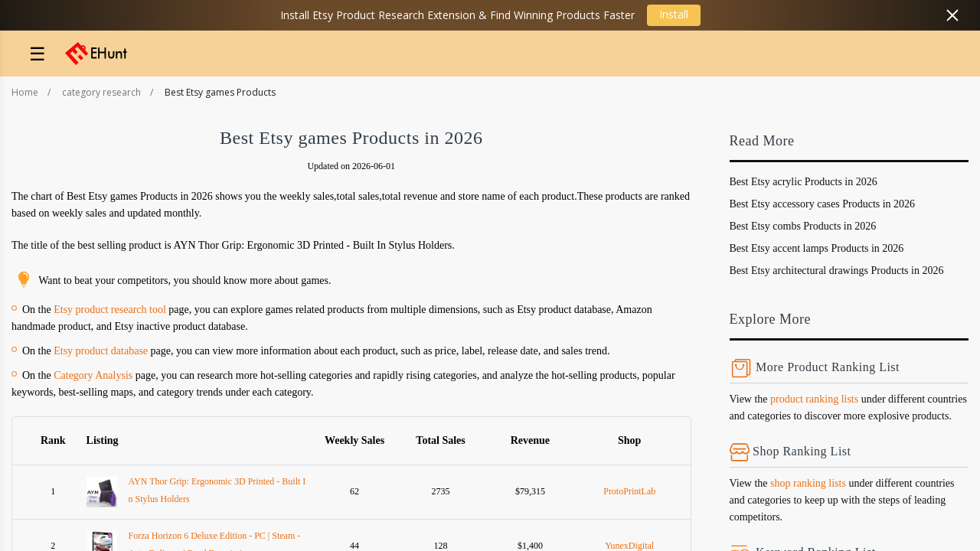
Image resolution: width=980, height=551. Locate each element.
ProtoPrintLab (629, 491)
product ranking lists (814, 399)
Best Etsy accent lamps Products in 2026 (817, 248)
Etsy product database (101, 351)
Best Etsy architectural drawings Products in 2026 (837, 271)
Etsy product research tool (110, 310)
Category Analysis (93, 375)
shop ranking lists (808, 483)
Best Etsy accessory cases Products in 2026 (823, 204)
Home (25, 92)
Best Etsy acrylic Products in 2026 (804, 182)
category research (101, 92)
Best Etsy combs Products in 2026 (803, 226)
